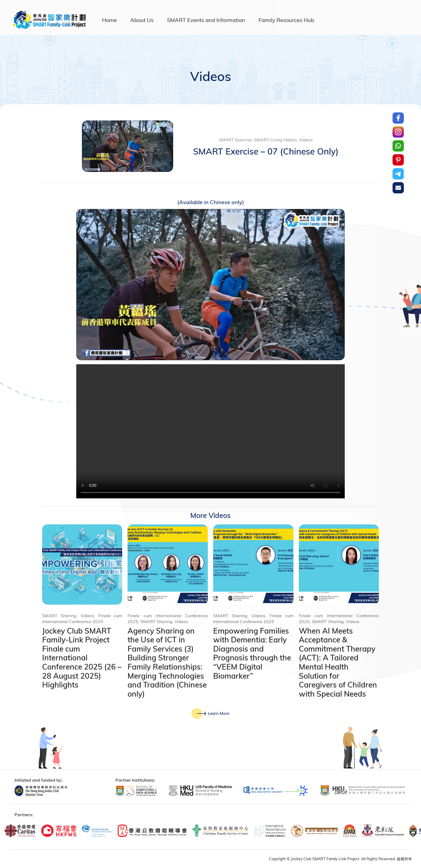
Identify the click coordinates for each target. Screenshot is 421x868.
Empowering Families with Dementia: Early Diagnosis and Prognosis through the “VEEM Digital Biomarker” (252, 653)
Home (109, 20)
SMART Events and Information (206, 20)
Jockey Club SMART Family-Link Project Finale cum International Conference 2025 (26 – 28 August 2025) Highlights (82, 658)
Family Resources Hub (286, 20)
